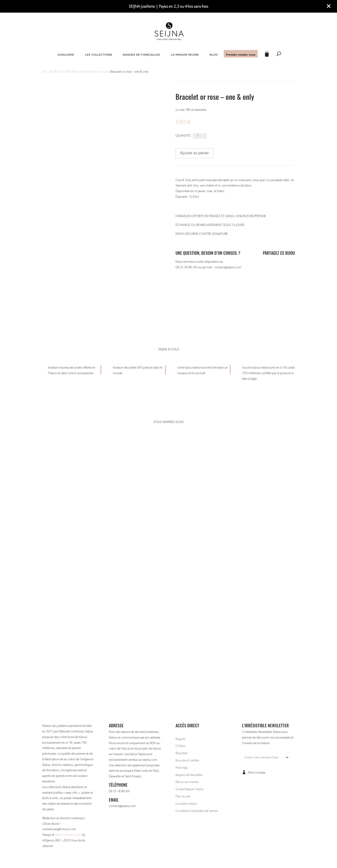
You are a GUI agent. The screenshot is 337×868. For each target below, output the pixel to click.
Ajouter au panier (194, 153)
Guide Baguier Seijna (189, 789)
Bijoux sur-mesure (187, 782)
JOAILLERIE (66, 54)
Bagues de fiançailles (189, 775)
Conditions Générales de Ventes (197, 811)
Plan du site (183, 796)
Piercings (181, 768)
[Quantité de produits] (200, 136)
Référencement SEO (68, 835)
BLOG (214, 54)
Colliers (180, 746)
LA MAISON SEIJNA (185, 54)
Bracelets (181, 753)
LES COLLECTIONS (99, 54)
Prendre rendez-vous (241, 54)
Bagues (180, 739)
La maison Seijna (186, 804)
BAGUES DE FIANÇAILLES (141, 54)
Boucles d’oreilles (187, 760)
